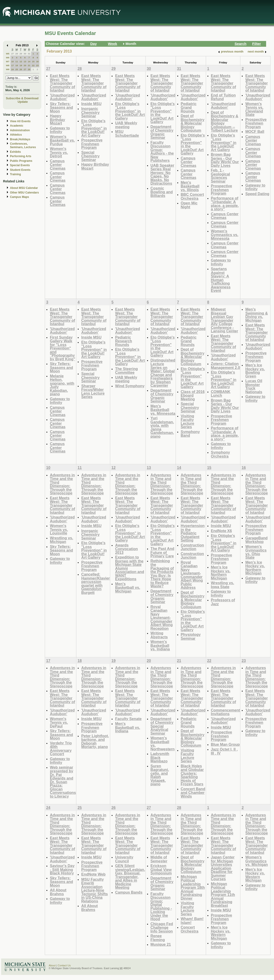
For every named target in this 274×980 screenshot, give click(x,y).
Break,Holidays (20, 139)
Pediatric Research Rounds (124, 341)
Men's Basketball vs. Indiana (128, 727)
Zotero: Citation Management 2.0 (226, 366)
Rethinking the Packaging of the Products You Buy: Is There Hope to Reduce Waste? (162, 574)
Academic (17, 126)
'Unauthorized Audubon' (62, 97)
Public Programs (21, 161)
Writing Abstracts (159, 635)
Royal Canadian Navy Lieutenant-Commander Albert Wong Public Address (192, 575)
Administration (20, 130)
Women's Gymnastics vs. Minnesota (225, 235)
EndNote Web (93, 874)
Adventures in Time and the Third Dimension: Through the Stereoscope (62, 484)
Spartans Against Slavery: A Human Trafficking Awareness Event (221, 280)
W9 (8, 69)
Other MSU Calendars (24, 193)
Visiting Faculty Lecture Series (187, 421)
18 (17, 65)
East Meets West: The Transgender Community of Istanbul (63, 83)
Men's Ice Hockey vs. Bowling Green (255, 371)
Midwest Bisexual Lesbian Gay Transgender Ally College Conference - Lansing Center (225, 320)
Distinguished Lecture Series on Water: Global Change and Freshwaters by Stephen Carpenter (163, 373)
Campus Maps (19, 197)
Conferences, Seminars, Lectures (23, 145)
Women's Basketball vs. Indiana (160, 645)
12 (21, 61)
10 (12, 61)
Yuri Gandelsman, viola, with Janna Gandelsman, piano (162, 427)
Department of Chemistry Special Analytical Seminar (162, 726)
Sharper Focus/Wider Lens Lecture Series (93, 391)
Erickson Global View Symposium (161, 869)
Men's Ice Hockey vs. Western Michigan (221, 933)
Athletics (16, 135)
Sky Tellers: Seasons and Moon (61, 107)
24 (12, 69)
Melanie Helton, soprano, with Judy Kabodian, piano (62, 385)
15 (33, 61)
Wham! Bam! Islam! (192, 921)
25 (17, 69)
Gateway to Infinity (60, 130)
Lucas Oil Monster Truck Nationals (254, 386)
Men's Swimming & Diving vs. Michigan (256, 315)
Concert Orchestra (190, 929)
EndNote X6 (221, 531)
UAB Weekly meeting (126, 125)
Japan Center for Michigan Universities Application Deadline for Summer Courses (223, 868)
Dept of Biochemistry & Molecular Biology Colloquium (193, 123)
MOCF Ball (255, 131)
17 (12, 65)
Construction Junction (192, 547)
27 (12, 54)
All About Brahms (58, 892)
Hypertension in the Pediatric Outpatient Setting (193, 533)
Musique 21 (161, 944)
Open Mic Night (189, 205)
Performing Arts (21, 156)
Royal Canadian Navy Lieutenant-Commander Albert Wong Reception (162, 618)
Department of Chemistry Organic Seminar (162, 132)
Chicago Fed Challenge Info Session (162, 927)
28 (17, 54)
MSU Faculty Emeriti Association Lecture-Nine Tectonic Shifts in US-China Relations (95, 890)
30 (25, 54)
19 (21, 65)
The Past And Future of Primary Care (163, 552)
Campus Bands (129, 892)
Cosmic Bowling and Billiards (162, 192)
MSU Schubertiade (127, 133)
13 (25, 61)
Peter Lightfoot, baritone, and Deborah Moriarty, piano (95, 741)
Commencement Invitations (226, 712)
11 (17, 61)
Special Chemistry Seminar (90, 156)
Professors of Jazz (223, 602)
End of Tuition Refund (223, 97)
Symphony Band (190, 434)
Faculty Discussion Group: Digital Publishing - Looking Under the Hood (161, 906)
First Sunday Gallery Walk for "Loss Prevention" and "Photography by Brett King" (63, 348)
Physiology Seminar (191, 636)
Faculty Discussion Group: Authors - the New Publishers (162, 151)
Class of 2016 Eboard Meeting (193, 395)
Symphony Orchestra (221, 454)
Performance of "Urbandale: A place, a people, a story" (225, 204)
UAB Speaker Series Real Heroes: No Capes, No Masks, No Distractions (162, 174)
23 (37, 65)
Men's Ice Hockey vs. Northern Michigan (221, 573)
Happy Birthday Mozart (58, 119)
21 (29, 65)
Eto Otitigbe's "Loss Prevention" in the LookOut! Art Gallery (94, 128)
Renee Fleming (158, 938)
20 (25, 65)
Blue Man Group (225, 744)
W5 (8, 54)
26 (21, 69)
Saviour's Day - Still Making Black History (62, 869)
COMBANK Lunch (221, 394)
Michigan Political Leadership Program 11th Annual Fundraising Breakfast (223, 895)
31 (29, 54)
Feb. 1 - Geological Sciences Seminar (221, 176)
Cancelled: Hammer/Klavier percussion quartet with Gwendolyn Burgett (95, 583)
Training (15, 174)
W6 (8, 58)
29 (21, 54)
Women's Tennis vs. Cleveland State (254, 109)
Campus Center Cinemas (58, 165)
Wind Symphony (130, 386)
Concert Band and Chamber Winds (193, 793)
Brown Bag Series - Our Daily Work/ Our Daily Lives (225, 160)
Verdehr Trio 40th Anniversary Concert (61, 749)
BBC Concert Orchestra (192, 196)
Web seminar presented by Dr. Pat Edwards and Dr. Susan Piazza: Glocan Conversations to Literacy (63, 782)
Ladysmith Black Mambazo (160, 757)
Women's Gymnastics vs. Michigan (256, 861)
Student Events (20, 170)
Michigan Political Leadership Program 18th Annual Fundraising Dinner (193, 887)
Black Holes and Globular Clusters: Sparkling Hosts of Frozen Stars (192, 775)
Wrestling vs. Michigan (61, 540)
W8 (8, 65)
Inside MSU (91, 104)
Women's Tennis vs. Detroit (59, 152)
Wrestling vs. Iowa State (222, 585)
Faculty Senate (128, 719)
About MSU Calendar (24, 188)
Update (23, 102)
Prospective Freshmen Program (92, 144)
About (52, 965)
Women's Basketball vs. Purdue (62, 140)
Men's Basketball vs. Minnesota (163, 410)
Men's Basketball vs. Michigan (128, 587)
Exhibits (15, 152)
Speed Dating (257, 194)
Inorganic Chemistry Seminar (90, 112)
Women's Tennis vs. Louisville (59, 529)
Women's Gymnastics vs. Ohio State (256, 552)
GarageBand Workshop (256, 540)
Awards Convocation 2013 (126, 549)
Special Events (20, 165)
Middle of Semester (159, 859)
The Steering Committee (126, 371)
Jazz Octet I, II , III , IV (224, 751)
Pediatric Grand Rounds (189, 107)
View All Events (20, 121)
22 (33, 65)
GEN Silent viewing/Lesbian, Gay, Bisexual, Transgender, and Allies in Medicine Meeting (130, 877)
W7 (8, 61)
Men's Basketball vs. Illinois (190, 186)
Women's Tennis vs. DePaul (59, 722)
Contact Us (64, 965)
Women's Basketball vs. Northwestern (163, 743)
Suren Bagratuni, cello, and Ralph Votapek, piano (160, 775)
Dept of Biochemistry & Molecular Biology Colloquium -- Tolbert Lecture (225, 121)
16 (37, 61)
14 (29, 61)
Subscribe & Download (22, 98)
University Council (124, 859)
